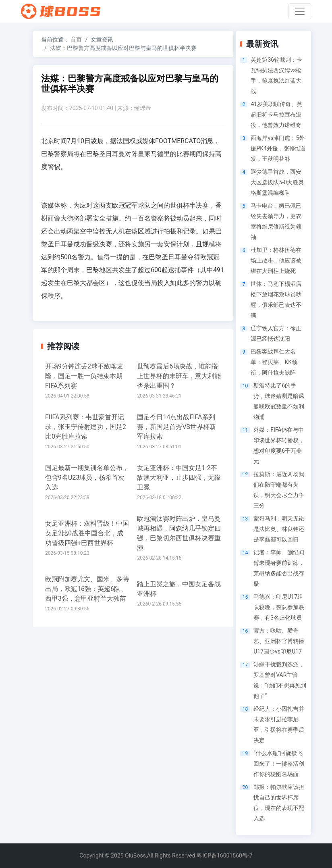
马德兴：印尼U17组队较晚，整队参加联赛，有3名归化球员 (279, 607)
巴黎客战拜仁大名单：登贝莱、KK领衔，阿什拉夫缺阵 (274, 362)
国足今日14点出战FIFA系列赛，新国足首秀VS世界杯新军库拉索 (176, 427)
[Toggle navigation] (300, 11)
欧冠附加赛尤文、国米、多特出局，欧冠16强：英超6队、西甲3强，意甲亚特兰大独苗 (87, 589)
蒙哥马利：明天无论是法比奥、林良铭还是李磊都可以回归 (279, 529)
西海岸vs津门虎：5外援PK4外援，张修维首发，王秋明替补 (278, 148)
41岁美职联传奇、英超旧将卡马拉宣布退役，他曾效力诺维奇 (276, 114)
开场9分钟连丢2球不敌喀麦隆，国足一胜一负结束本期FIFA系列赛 (84, 376)
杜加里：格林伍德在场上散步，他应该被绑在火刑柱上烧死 (276, 260)
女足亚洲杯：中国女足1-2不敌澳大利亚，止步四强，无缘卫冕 (179, 478)
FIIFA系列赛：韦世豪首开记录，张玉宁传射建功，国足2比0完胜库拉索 (86, 427)
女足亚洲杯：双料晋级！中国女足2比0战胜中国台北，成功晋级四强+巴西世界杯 (87, 533)
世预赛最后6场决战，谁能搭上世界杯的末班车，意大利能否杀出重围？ (179, 376)
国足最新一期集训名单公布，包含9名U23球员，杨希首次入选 (87, 478)
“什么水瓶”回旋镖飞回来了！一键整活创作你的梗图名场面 (279, 764)
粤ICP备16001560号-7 (224, 856)
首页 (76, 40)
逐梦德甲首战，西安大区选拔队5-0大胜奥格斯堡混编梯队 (277, 182)
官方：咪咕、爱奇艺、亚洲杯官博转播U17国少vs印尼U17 (279, 641)
